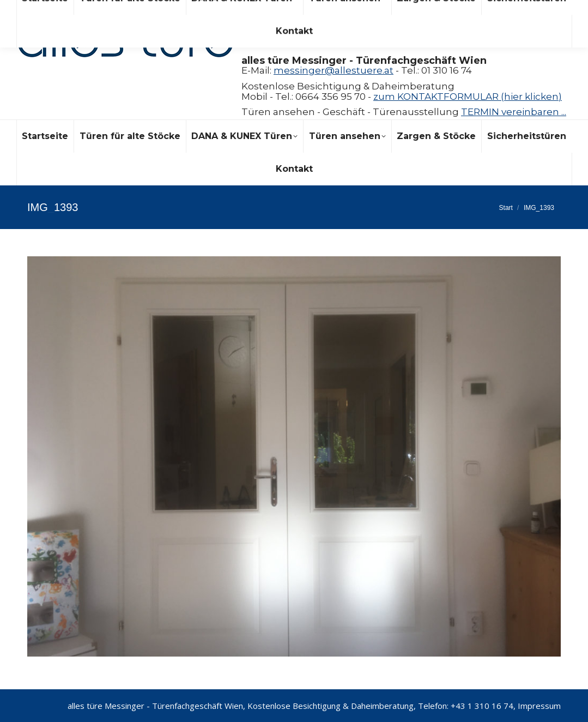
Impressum (539, 706)
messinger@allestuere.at (334, 70)
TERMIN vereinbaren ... (514, 112)
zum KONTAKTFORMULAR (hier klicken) (468, 97)
